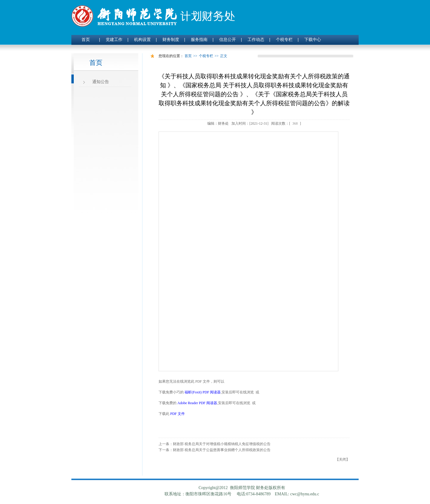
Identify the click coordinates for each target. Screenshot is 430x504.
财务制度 (171, 40)
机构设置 (142, 40)
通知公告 (101, 82)
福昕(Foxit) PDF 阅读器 (203, 392)
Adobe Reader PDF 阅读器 (197, 403)
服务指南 (199, 40)
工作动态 (256, 40)
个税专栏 (284, 40)
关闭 (343, 459)
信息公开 (228, 40)
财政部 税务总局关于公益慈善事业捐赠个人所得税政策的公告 (222, 450)
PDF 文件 (178, 414)
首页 (86, 40)
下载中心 (313, 40)
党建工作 (114, 40)
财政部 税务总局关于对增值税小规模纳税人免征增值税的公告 (222, 444)
